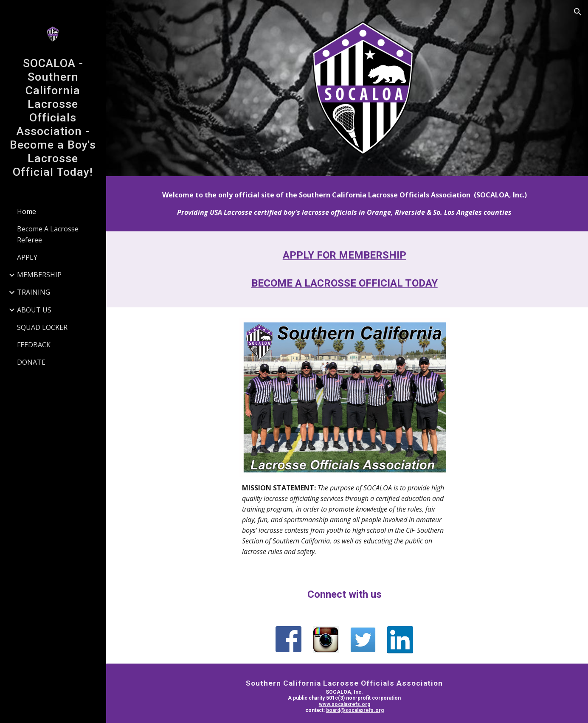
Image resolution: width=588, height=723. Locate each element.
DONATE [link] (31, 362)
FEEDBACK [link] (34, 345)
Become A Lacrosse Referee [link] (48, 234)
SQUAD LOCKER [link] (42, 327)
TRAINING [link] (34, 292)
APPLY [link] (27, 257)
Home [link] (27, 211)
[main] (347, 203)
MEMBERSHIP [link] (39, 275)
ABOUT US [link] (34, 310)
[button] (578, 12)
